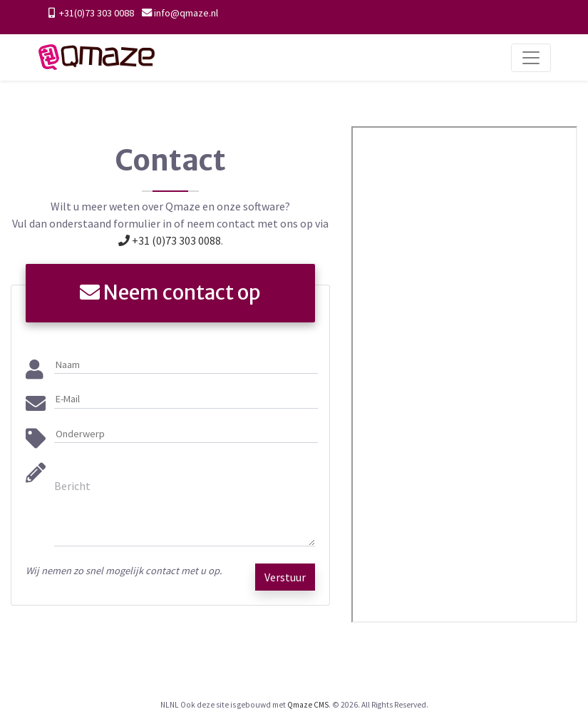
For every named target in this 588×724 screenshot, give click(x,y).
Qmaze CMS (308, 705)
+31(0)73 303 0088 (96, 13)
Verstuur (285, 577)
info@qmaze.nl (186, 13)
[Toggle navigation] (531, 58)
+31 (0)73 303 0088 (170, 240)
